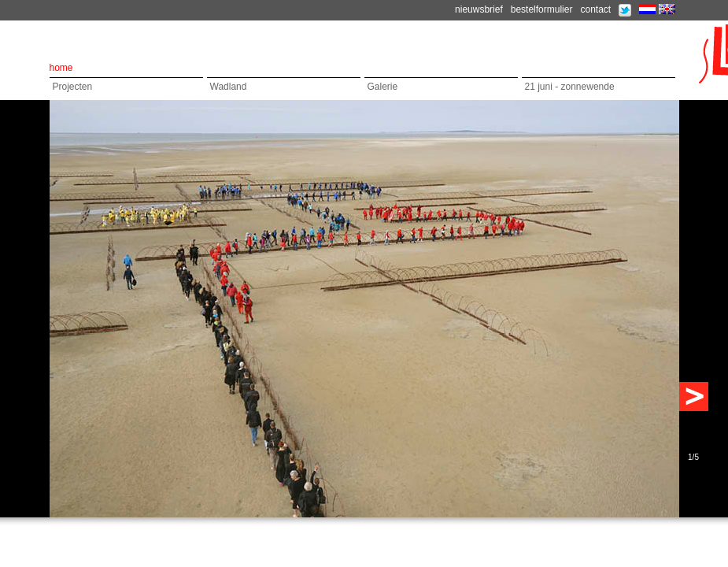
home (61, 68)
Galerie (383, 87)
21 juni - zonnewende (570, 87)
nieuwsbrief (479, 9)
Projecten (73, 87)
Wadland (229, 87)
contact (595, 9)
